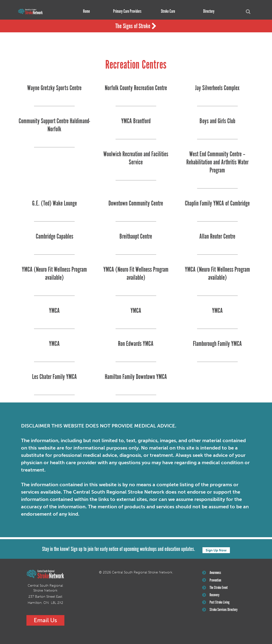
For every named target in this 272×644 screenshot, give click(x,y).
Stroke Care (166, 12)
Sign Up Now (216, 549)
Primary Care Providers (125, 12)
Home (85, 12)
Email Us (45, 620)
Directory (207, 12)
